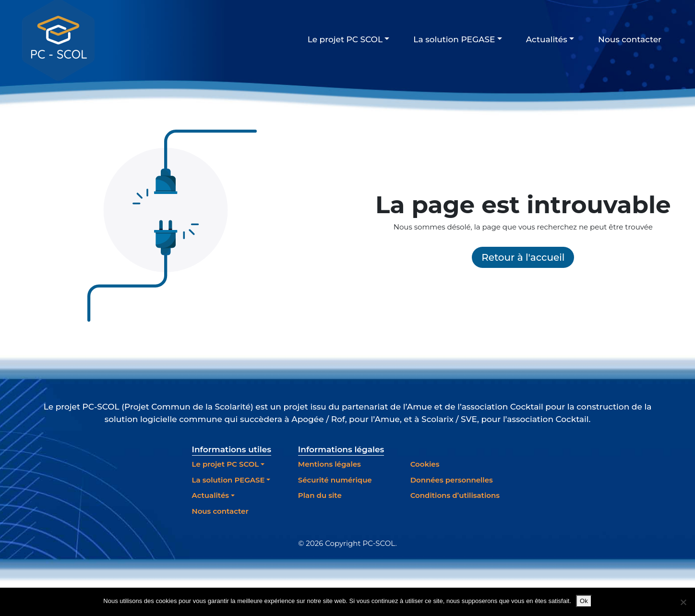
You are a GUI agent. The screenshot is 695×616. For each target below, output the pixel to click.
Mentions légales (330, 464)
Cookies (425, 464)
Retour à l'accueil (523, 257)
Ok (584, 601)
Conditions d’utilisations (455, 495)
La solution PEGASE (454, 39)
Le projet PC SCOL (345, 39)
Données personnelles (452, 480)
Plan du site (320, 495)
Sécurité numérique (335, 480)
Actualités (547, 39)
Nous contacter (630, 39)
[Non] (683, 602)
